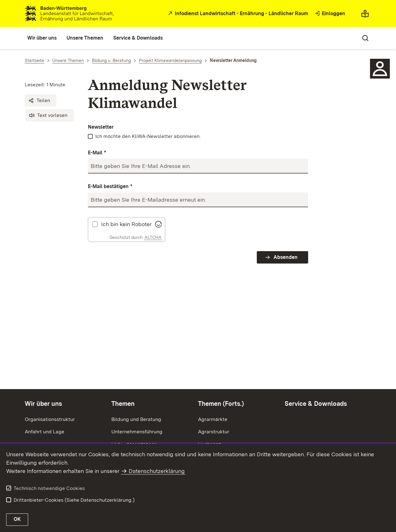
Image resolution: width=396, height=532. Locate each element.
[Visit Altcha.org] (158, 223)
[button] (41, 101)
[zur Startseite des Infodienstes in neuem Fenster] (237, 14)
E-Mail (97, 153)
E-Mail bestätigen (110, 187)
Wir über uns (43, 404)
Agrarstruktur (214, 432)
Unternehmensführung (137, 432)
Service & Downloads (316, 404)
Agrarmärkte (213, 419)
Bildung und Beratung (136, 419)
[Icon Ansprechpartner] (380, 69)
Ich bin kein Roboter (126, 224)
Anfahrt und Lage (45, 432)
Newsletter (101, 127)
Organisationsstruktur (50, 419)
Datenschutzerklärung (157, 471)
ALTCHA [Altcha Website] (153, 237)
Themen (123, 404)
